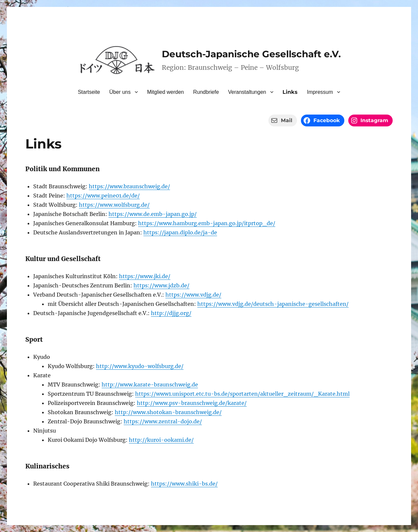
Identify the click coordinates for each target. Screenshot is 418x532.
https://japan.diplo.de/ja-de (180, 232)
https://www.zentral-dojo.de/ (163, 421)
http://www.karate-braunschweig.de (150, 385)
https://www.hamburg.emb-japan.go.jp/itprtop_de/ (207, 223)
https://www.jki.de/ (145, 276)
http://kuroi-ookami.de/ (161, 440)
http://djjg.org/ (171, 313)
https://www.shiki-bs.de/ (184, 484)
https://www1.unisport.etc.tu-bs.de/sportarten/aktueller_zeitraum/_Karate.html (242, 394)
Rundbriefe (206, 92)
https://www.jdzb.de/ (161, 285)
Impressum (320, 92)
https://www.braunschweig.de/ (129, 186)
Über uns (120, 92)
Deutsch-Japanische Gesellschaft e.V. (251, 54)
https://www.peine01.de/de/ (103, 196)
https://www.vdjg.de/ (193, 295)
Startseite (89, 92)
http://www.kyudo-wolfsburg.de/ (140, 366)
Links (290, 92)
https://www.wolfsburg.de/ (114, 205)
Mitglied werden (165, 92)
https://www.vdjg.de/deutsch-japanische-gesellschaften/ (273, 304)
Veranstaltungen (247, 92)
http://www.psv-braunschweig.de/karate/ (192, 403)
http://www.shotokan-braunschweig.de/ (168, 412)
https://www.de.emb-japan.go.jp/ (153, 214)
